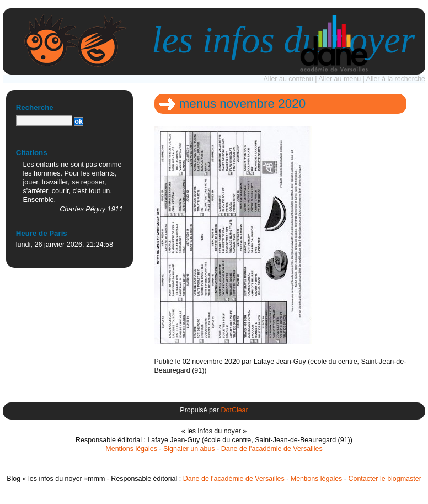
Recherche (35, 107)
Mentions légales (131, 449)
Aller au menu (339, 79)
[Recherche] (44, 121)
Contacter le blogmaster (384, 479)
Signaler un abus (189, 449)
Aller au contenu (288, 79)
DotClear (234, 410)
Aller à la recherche (396, 79)
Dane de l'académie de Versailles (272, 449)
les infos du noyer (283, 40)
